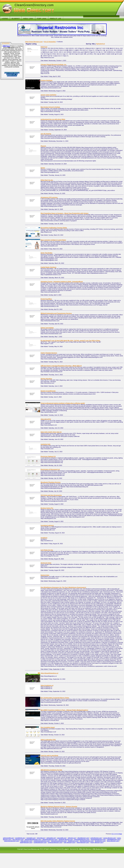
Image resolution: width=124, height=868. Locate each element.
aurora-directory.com (109, 838)
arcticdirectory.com (96, 838)
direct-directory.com (113, 841)
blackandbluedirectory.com (33, 839)
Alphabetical (100, 44)
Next (120, 834)
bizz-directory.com (18, 839)
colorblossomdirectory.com (42, 841)
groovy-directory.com (97, 842)
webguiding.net (51, 838)
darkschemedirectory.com (59, 841)
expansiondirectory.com (55, 842)
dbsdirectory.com (73, 841)
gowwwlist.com (31, 838)
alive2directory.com (83, 838)
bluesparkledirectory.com (82, 839)
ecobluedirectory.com (40, 842)
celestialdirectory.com (113, 839)
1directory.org (72, 838)
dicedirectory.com (100, 841)
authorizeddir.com (8, 838)
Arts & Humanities (50, 42)
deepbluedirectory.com (87, 841)
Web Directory (87, 849)
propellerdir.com (20, 838)
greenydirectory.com (83, 842)
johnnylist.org (41, 838)
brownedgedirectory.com (98, 839)
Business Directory (101, 849)
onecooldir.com (62, 838)
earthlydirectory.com (26, 842)
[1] (112, 834)
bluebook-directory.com (66, 839)
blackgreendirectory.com (50, 839)
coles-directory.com (26, 841)
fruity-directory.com (69, 842)
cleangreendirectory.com (11, 841)
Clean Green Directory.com (34, 42)
